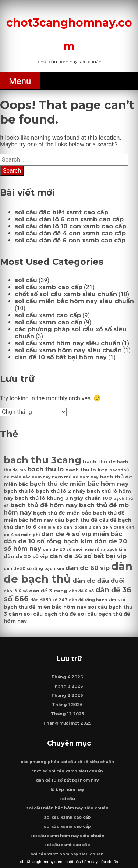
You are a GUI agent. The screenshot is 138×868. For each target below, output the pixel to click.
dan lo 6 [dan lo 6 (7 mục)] (25, 527)
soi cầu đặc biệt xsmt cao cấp (61, 212)
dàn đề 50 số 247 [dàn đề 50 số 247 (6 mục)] (49, 600)
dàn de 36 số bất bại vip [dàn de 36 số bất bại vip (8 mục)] (88, 556)
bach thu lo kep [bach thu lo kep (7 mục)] (86, 470)
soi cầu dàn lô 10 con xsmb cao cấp (70, 226)
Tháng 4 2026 (67, 677)
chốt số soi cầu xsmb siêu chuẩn (66, 294)
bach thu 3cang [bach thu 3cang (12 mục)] (43, 460)
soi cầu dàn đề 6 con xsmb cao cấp (70, 240)
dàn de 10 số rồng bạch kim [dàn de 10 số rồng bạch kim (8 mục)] (48, 541)
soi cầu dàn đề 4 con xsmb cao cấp (70, 233)
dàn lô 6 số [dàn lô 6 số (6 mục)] (16, 591)
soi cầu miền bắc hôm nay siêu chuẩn (74, 301)
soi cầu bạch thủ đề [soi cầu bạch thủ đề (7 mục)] (50, 614)
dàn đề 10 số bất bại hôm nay (61, 357)
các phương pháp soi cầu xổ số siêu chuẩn (67, 762)
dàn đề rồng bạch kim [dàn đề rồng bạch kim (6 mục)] (92, 600)
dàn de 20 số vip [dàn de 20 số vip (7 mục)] (26, 556)
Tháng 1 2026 (67, 705)
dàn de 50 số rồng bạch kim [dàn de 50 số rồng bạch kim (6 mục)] (34, 569)
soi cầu (26, 280)
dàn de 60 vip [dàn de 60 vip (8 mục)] (88, 568)
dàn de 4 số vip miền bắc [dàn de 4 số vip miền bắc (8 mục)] (82, 534)
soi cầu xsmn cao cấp (49, 322)
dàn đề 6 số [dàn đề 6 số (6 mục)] (81, 591)
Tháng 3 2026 (67, 686)
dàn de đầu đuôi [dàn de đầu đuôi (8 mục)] (99, 581)
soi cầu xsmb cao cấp (49, 287)
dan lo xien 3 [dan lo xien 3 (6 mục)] (77, 527)
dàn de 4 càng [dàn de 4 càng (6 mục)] (109, 527)
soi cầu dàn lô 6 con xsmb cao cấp (69, 219)
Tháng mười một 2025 (67, 723)
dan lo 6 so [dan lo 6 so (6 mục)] (50, 527)
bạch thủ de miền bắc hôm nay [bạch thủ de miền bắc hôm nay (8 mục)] (79, 484)
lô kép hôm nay (67, 790)
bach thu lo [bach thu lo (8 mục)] (46, 469)
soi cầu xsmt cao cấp (48, 315)
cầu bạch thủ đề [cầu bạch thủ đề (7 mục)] (76, 520)
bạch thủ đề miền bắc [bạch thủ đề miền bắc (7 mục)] (62, 513)
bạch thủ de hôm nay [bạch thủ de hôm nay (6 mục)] (75, 477)
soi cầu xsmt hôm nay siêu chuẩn (68, 343)
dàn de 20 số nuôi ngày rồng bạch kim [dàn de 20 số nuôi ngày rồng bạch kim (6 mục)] (84, 549)
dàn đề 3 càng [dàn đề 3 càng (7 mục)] (48, 591)
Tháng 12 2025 (67, 714)
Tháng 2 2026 (67, 696)
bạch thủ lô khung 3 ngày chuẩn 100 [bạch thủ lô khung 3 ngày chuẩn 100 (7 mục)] (63, 498)
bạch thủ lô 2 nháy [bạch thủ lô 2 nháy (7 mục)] (61, 491)
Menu (20, 81)
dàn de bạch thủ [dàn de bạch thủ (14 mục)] (68, 573)
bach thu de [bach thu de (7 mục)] (99, 461)
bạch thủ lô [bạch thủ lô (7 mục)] (19, 491)
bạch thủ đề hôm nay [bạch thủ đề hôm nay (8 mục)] (44, 505)
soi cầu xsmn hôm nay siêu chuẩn (68, 350)
